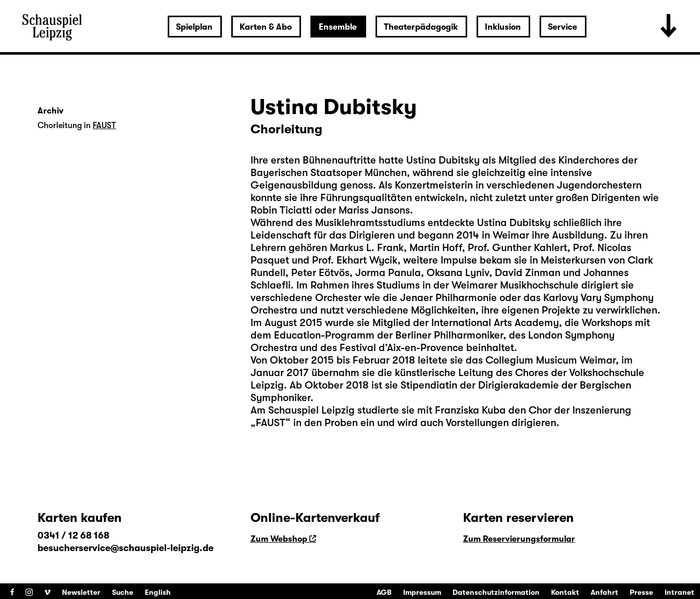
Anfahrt (604, 592)
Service (562, 27)
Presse (641, 592)
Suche (123, 592)
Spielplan (194, 27)
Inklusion (503, 27)
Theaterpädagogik (421, 27)
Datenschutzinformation (496, 592)
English (158, 592)
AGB (384, 592)
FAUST (104, 126)
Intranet (679, 592)
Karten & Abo (266, 27)
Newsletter (81, 592)
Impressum (422, 592)
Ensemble (338, 27)
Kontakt (565, 592)
